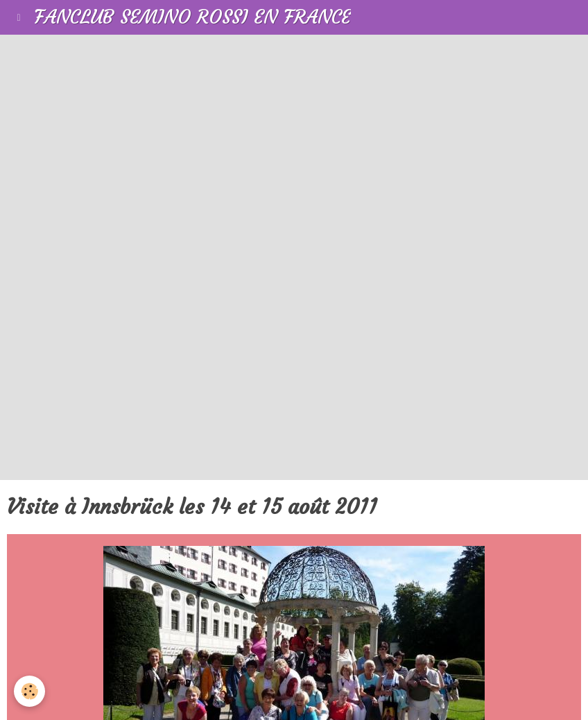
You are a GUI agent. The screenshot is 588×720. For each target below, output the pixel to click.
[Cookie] (29, 691)
